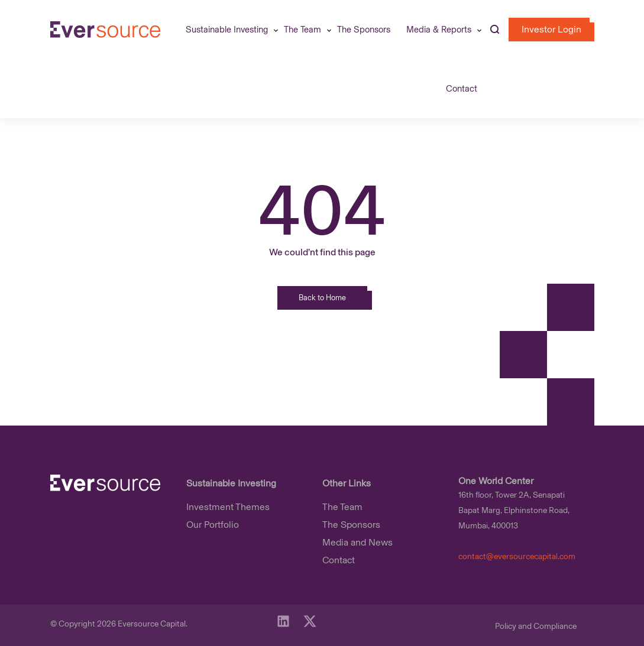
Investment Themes (228, 507)
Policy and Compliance (536, 626)
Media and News (357, 542)
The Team (302, 30)
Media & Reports (439, 30)
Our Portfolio (213, 525)
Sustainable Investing (227, 30)
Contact (462, 89)
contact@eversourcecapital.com (517, 556)
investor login (551, 29)
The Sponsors (364, 30)
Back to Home (322, 298)
